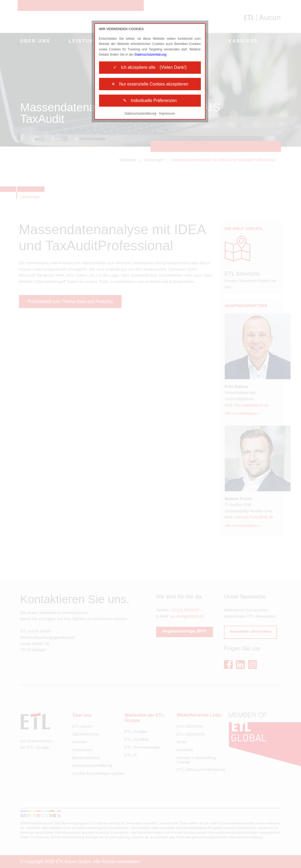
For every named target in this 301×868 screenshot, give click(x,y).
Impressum (167, 116)
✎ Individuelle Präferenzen (150, 102)
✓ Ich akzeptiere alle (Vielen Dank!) (150, 68)
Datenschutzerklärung (151, 55)
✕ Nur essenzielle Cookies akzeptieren (150, 85)
